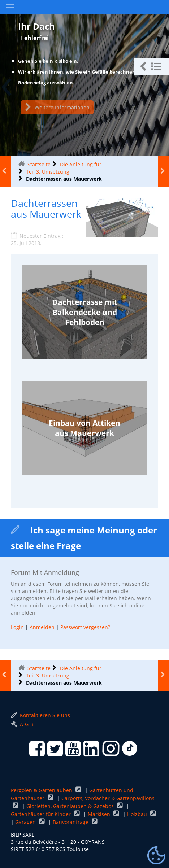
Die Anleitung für (81, 164)
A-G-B (22, 724)
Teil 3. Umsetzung (48, 172)
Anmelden (42, 627)
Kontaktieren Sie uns (40, 715)
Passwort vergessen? (85, 627)
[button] (151, 67)
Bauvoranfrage (71, 822)
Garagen (26, 822)
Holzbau (138, 814)
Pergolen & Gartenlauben (42, 790)
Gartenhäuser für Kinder (42, 814)
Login (17, 627)
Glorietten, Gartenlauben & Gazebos (71, 806)
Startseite (39, 164)
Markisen (100, 814)
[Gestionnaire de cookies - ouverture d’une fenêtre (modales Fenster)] (156, 856)
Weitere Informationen (57, 107)
